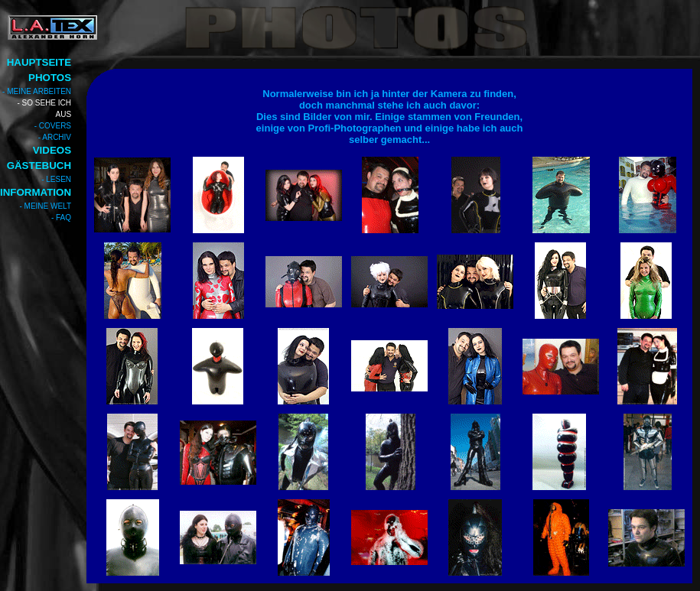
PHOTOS (50, 78)
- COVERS (53, 126)
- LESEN (56, 179)
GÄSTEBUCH (39, 166)
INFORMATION (36, 192)
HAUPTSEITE (39, 62)
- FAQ (61, 218)
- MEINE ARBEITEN (37, 91)
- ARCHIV (55, 137)
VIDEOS (52, 150)
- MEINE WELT (45, 206)
